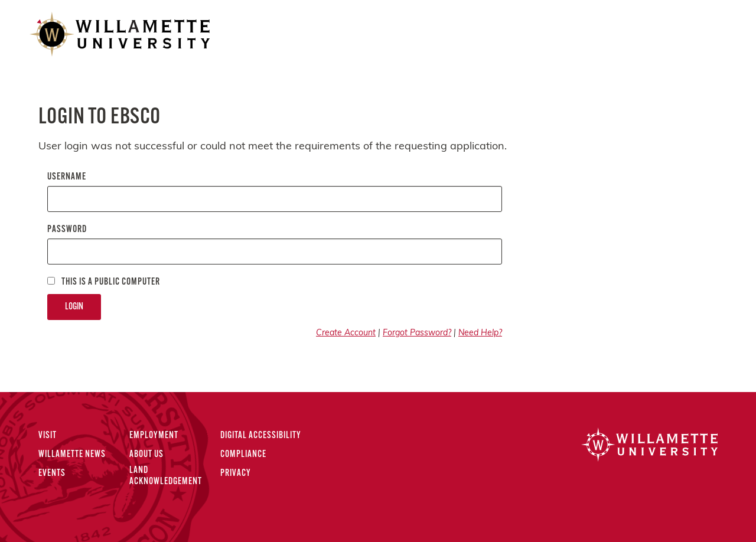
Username (67, 177)
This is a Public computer (104, 282)
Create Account (346, 333)
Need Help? (480, 333)
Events (52, 474)
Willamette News (72, 455)
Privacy (236, 474)
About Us (146, 455)
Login (74, 307)
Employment (154, 436)
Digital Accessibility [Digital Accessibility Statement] (261, 436)
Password (67, 230)
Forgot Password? (417, 333)
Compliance (243, 455)
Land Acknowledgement (166, 476)
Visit (48, 436)
